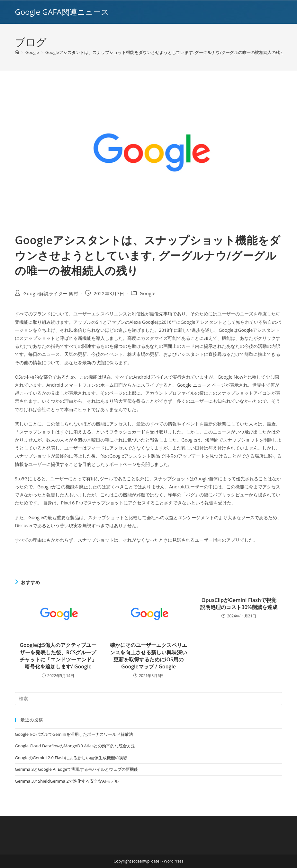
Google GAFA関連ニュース (62, 12)
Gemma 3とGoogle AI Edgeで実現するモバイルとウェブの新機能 (76, 769)
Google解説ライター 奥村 (51, 293)
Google (148, 293)
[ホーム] (17, 52)
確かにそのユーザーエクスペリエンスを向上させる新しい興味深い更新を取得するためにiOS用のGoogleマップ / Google (148, 656)
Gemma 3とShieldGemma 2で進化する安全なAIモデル (67, 781)
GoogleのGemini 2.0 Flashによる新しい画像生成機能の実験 (71, 758)
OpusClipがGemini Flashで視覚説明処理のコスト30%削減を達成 (239, 604)
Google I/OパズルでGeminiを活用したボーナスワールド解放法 (74, 734)
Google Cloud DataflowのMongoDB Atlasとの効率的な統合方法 (75, 746)
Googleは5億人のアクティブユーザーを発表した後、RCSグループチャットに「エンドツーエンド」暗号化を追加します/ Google (58, 656)
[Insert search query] (148, 699)
